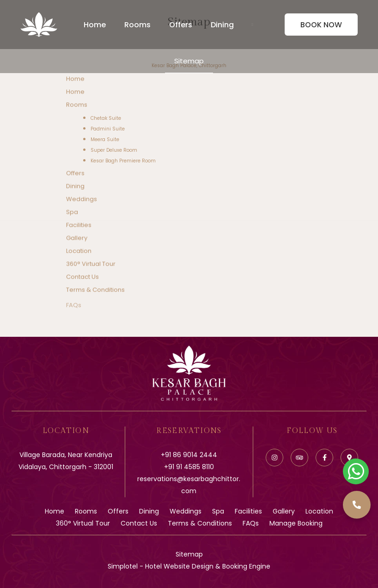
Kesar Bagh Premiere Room (123, 161)
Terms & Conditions (95, 290)
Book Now (321, 25)
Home (95, 25)
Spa (72, 213)
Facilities (79, 226)
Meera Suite (105, 139)
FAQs (74, 309)
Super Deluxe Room (114, 150)
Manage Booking (296, 523)
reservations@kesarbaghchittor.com (189, 485)
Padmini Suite (108, 129)
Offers (181, 25)
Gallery (77, 238)
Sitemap (189, 61)
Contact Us (82, 277)
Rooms (137, 25)
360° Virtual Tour (91, 264)
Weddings (82, 200)
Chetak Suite (106, 118)
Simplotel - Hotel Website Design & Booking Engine (189, 566)
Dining (222, 25)
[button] (357, 505)
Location (79, 251)
